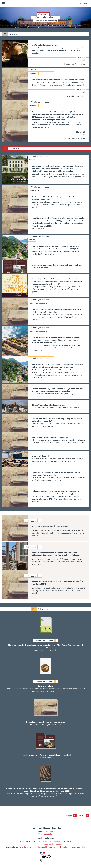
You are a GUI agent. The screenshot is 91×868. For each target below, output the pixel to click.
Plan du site (34, 844)
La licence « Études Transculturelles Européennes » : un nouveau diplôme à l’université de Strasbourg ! (56, 493)
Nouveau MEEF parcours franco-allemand (50, 437)
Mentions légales (47, 844)
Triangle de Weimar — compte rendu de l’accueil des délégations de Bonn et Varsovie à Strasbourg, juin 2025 (56, 554)
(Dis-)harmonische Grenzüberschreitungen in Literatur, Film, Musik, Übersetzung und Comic (46, 646)
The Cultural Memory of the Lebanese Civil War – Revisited (57, 265)
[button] (75, 816)
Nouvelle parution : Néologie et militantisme (45, 722)
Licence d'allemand (40, 456)
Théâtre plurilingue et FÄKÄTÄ (45, 45)
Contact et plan (47, 834)
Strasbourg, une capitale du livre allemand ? (51, 526)
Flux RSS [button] (81, 816)
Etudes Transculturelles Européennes (48, 405)
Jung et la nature (45, 686)
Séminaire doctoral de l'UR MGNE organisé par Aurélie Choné (58, 80)
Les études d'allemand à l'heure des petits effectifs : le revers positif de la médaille (56, 474)
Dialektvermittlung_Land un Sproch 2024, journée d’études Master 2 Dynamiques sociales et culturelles (58, 390)
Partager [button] (69, 816)
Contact (84, 3)
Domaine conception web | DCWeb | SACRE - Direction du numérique (52, 847)
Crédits (59, 844)
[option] (45, 54)
